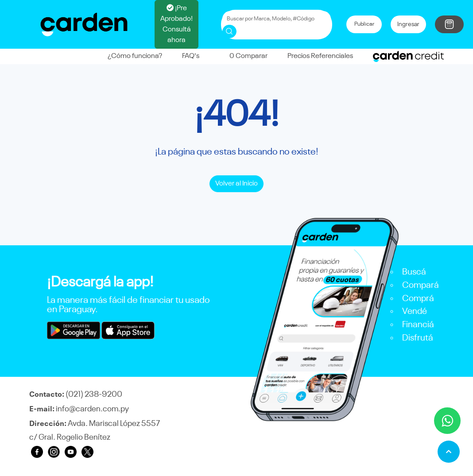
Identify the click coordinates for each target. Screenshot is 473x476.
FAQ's (191, 56)
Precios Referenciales (320, 56)
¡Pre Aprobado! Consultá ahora (176, 24)
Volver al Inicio (237, 184)
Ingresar (408, 24)
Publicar (364, 24)
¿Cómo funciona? (135, 56)
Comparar (243, 56)
